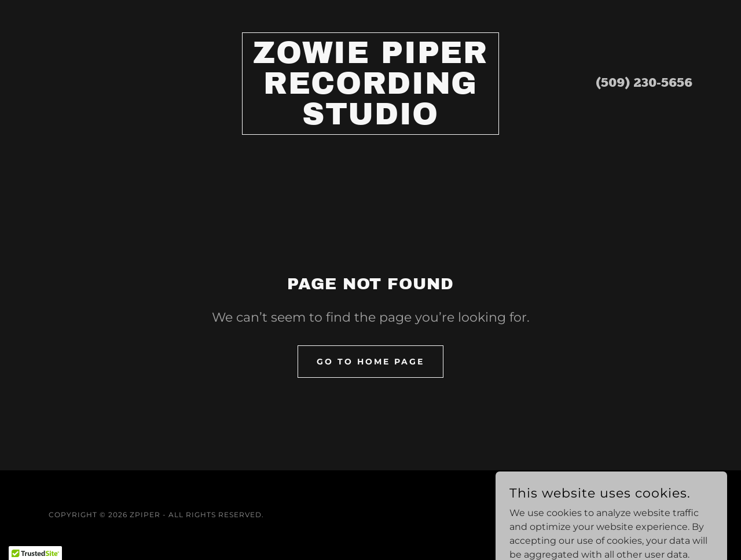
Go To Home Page (370, 362)
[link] (371, 121)
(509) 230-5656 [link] (644, 84)
